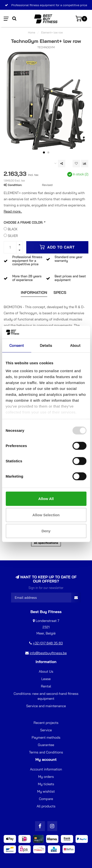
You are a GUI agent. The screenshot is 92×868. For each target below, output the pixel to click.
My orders (46, 777)
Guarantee (46, 745)
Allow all (46, 499)
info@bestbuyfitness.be (48, 653)
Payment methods (46, 737)
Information (34, 292)
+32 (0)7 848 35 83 (48, 643)
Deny (46, 531)
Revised (47, 185)
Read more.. (13, 211)
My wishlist (46, 791)
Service (46, 730)
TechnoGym (46, 47)
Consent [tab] (17, 345)
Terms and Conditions (46, 752)
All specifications (46, 543)
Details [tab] (46, 345)
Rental (46, 686)
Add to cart (57, 247)
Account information (46, 769)
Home (32, 33)
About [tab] (75, 345)
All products (46, 806)
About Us (46, 671)
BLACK (13, 229)
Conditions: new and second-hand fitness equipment (46, 696)
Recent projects (46, 723)
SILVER (13, 236)
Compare (46, 799)
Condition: (15, 185)
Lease (46, 679)
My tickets (46, 784)
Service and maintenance (46, 706)
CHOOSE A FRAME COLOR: (25, 222)
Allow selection (46, 515)
